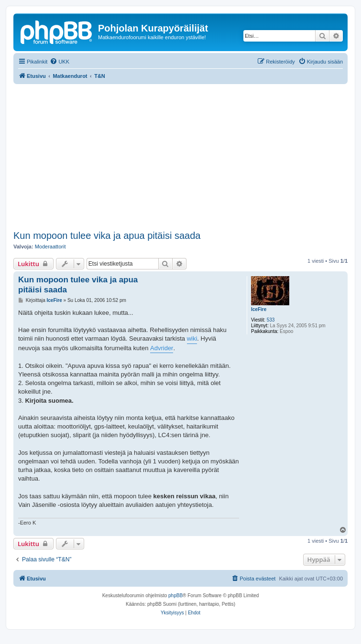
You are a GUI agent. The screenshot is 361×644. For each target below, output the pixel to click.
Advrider (162, 348)
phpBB (175, 596)
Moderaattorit (50, 247)
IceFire (259, 309)
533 (271, 320)
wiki (192, 338)
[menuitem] (60, 62)
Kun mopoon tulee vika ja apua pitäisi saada (107, 236)
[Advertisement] (187, 156)
